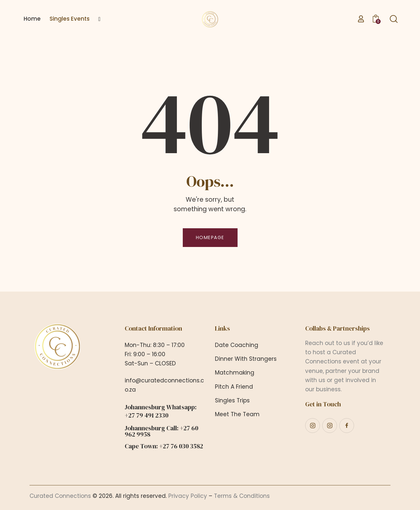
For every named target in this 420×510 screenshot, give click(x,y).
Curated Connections (60, 496)
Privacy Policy (188, 496)
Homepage (210, 237)
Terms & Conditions (242, 496)
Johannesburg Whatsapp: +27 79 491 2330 (161, 411)
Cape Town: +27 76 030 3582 (164, 446)
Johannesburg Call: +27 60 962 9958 (161, 431)
